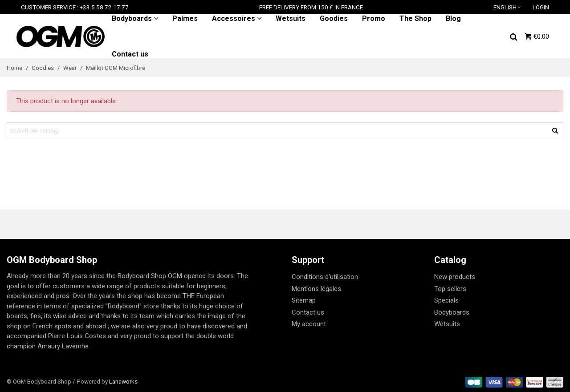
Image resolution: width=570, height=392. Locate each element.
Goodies (334, 18)
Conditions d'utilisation (325, 277)
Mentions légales (316, 289)
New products (455, 277)
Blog (453, 18)
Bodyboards (132, 18)
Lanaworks (123, 381)
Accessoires (234, 18)
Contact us (130, 54)
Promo (374, 18)
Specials (446, 300)
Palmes (185, 18)
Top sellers (450, 289)
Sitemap (304, 300)
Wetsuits (291, 18)
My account (309, 324)
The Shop (415, 18)
